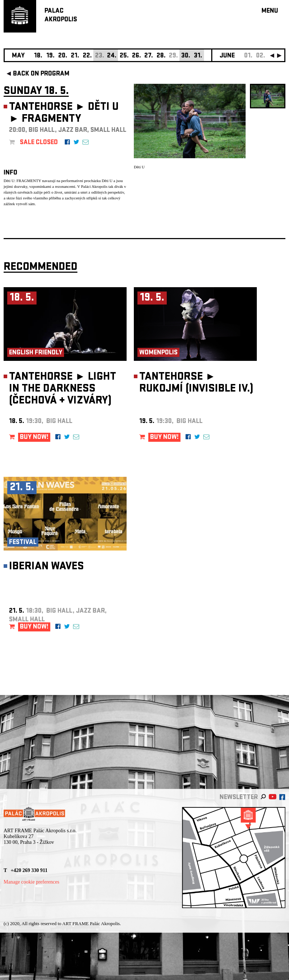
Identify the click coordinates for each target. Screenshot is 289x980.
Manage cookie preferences (31, 882)
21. (75, 56)
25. (124, 56)
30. (186, 56)
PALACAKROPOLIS (61, 16)
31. (198, 56)
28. (161, 56)
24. (112, 56)
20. (63, 56)
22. (87, 56)
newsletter (239, 798)
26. (137, 56)
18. (38, 56)
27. (149, 56)
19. (50, 56)
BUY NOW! (34, 438)
